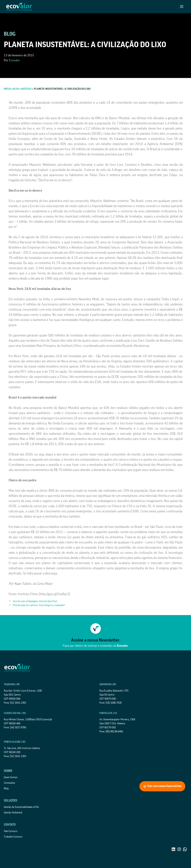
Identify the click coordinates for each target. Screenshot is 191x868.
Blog (6, 788)
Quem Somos (11, 777)
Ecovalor (14, 60)
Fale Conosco (11, 831)
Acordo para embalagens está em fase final (35, 601)
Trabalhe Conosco (13, 837)
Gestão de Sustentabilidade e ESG (21, 807)
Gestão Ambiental (13, 813)
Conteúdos (9, 783)
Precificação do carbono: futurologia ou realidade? (39, 605)
